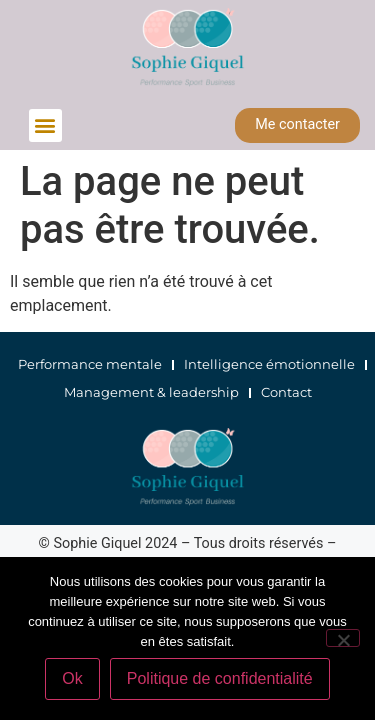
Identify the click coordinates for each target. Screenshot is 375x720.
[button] (45, 125)
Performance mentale (90, 364)
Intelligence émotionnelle (269, 364)
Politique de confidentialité (220, 678)
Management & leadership (151, 392)
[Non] (343, 638)
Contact (286, 392)
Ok (72, 678)
